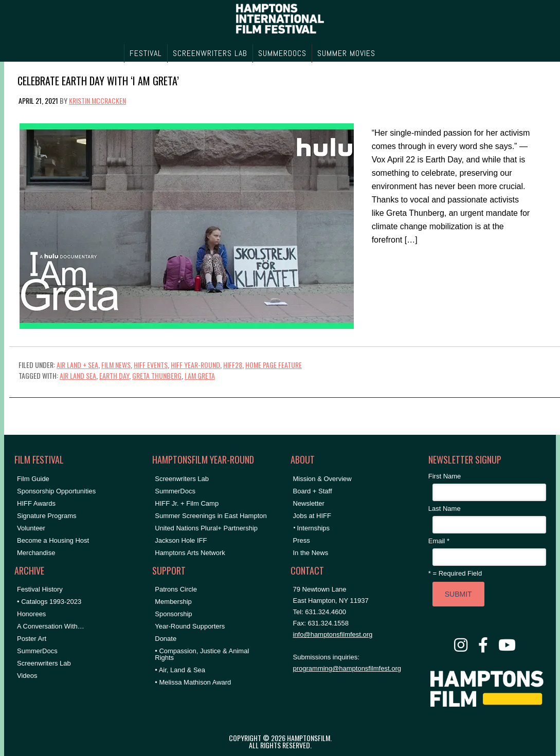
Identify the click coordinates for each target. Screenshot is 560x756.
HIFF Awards (36, 503)
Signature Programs (47, 516)
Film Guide (33, 479)
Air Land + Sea (77, 365)
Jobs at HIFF (312, 516)
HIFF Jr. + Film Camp (187, 503)
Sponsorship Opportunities (56, 491)
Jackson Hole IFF (181, 540)
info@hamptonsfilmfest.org (333, 634)
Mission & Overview (322, 479)
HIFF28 (233, 365)
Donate (166, 639)
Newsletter (309, 503)
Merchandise (36, 553)
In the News (311, 553)
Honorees (31, 614)
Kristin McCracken (97, 100)
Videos (27, 676)
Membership (173, 602)
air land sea (78, 375)
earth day (114, 375)
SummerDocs (37, 651)
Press (302, 540)
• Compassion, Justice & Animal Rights (202, 654)
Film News (116, 365)
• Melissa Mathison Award (193, 682)
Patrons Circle (176, 589)
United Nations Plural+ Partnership (206, 528)
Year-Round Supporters (190, 626)
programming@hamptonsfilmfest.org (347, 668)
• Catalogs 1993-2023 (49, 602)
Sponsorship (173, 614)
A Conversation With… (51, 626)
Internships (314, 528)
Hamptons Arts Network (190, 553)
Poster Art (32, 639)
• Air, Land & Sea (180, 670)
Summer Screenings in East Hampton (211, 516)
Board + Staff (313, 491)
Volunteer (31, 528)
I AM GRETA (200, 375)
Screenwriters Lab (44, 663)
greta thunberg (157, 375)
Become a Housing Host (53, 540)
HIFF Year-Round (195, 365)
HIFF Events (151, 365)
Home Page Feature (274, 365)
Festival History (40, 589)
